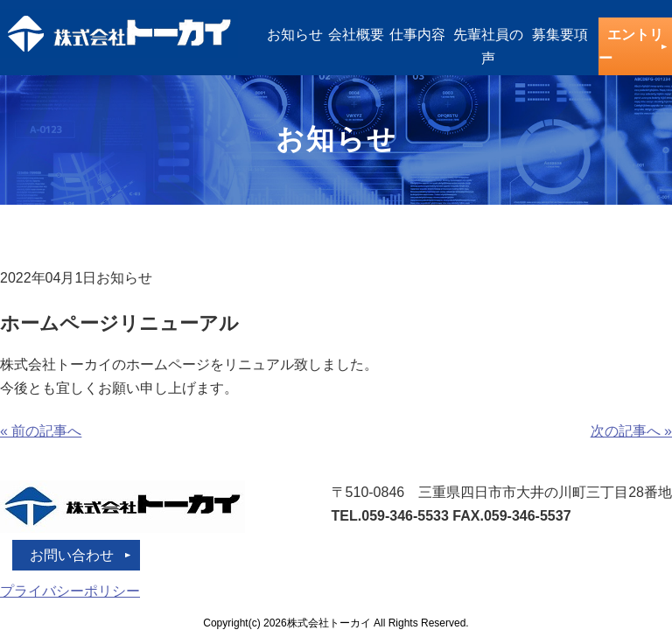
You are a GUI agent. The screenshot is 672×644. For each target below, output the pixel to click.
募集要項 (560, 35)
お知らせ (295, 35)
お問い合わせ (72, 555)
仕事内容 (417, 35)
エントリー (631, 46)
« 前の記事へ (41, 431)
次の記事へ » (631, 431)
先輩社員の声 (488, 46)
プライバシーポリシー (70, 591)
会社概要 (356, 35)
